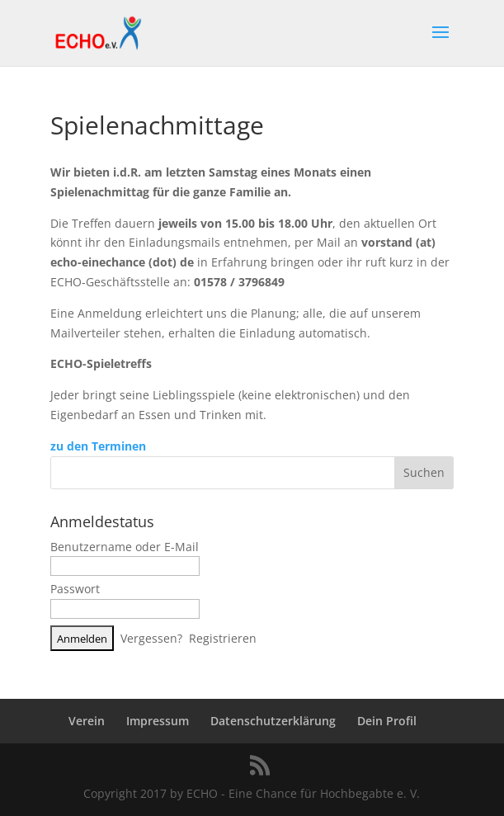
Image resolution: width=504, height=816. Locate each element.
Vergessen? (151, 638)
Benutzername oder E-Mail (125, 547)
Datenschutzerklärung (273, 721)
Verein (87, 721)
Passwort (75, 589)
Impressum (158, 721)
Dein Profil (387, 721)
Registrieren (223, 638)
